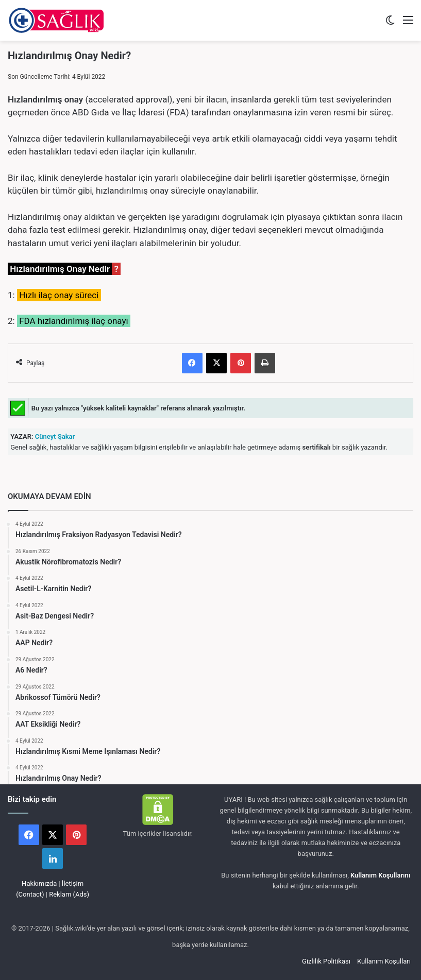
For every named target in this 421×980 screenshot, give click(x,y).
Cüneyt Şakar (54, 436)
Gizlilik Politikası (326, 961)
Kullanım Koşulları (384, 961)
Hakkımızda (39, 883)
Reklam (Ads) (69, 894)
